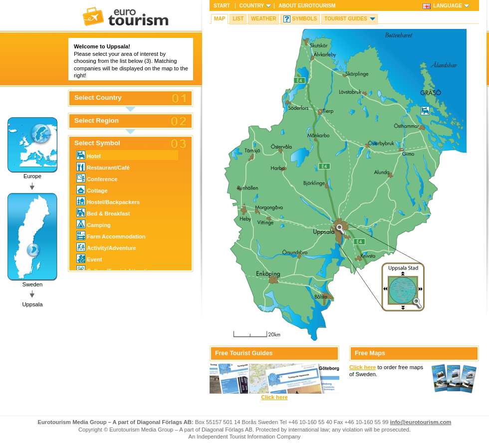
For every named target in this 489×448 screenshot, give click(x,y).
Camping (94, 224)
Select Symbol (97, 143)
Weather (263, 19)
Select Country (98, 98)
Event (89, 258)
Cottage (92, 190)
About (307, 6)
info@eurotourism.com (421, 422)
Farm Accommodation (111, 235)
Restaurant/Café (103, 167)
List (238, 19)
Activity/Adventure (106, 247)
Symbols (304, 19)
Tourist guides (346, 19)
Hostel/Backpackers (108, 201)
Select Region (97, 121)
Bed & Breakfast (103, 213)
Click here (274, 397)
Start (222, 6)
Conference (97, 178)
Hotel (89, 155)
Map (220, 19)
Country (252, 6)
